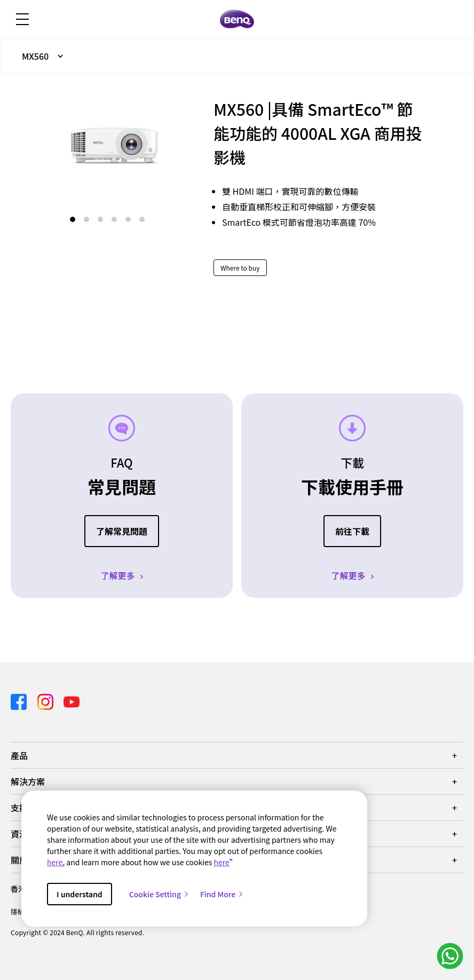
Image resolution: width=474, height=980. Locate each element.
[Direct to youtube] (72, 700)
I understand (80, 894)
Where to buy (240, 268)
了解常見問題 (122, 531)
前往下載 (352, 531)
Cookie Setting (159, 894)
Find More (222, 894)
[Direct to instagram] (46, 700)
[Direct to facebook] (20, 700)
